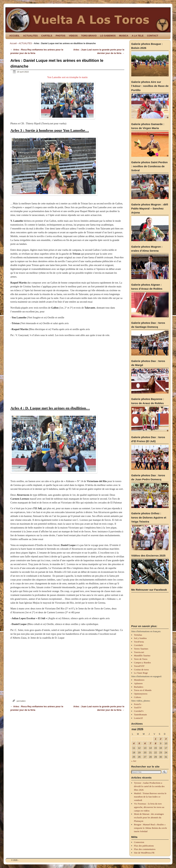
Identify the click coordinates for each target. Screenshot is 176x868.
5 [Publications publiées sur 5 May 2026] (139, 743)
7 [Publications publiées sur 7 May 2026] (150, 743)
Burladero (139, 687)
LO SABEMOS (108, 36)
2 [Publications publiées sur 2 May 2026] (161, 739)
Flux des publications (144, 846)
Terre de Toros (141, 659)
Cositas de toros (141, 670)
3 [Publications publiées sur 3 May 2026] (166, 739)
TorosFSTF (139, 666)
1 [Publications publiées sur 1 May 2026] (155, 739)
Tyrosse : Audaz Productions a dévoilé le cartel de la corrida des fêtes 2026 (149, 786)
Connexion (139, 842)
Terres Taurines (141, 649)
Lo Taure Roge (141, 673)
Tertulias (138, 635)
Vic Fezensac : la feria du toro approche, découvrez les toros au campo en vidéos (149, 807)
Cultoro (137, 697)
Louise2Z (138, 718)
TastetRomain (140, 715)
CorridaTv (139, 711)
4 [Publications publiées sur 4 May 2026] (134, 743)
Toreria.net (139, 652)
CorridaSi (138, 645)
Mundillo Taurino (142, 656)
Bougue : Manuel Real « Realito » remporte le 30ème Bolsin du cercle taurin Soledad (150, 828)
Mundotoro (139, 680)
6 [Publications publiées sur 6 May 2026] (145, 743)
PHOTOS (60, 36)
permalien (21, 701)
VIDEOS (73, 36)
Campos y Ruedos (142, 663)
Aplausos (138, 683)
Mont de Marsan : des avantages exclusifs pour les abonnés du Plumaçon (149, 817)
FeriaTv (138, 704)
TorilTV (138, 708)
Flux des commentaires (145, 849)
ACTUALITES (31, 36)
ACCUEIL (14, 36)
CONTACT (153, 36)
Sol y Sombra (140, 638)
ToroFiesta (139, 642)
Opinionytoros (141, 694)
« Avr (134, 761)
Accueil (13, 43)
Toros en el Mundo (143, 690)
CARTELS (47, 36)
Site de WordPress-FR (144, 853)
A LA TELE (138, 36)
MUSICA (124, 36)
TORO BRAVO (89, 36)
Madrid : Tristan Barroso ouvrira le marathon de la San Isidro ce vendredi (150, 797)
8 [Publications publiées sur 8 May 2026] (155, 743)
